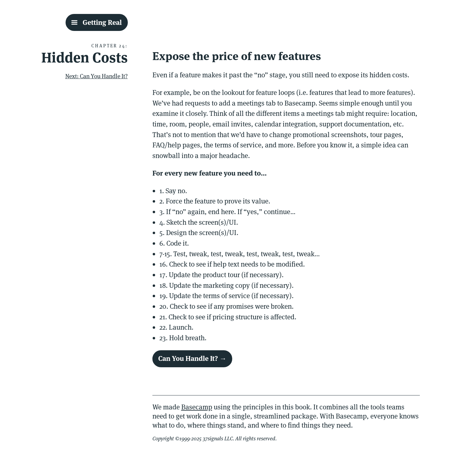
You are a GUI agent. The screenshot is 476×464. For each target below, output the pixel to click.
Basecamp (197, 407)
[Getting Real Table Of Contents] (97, 22)
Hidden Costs (85, 57)
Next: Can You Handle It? (97, 76)
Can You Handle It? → (192, 358)
